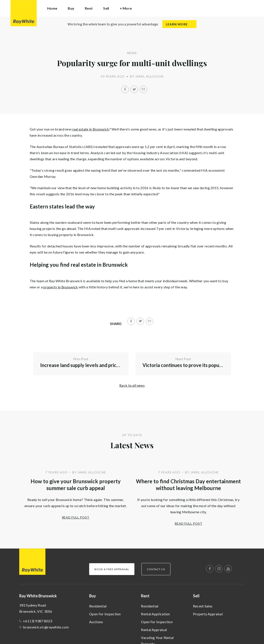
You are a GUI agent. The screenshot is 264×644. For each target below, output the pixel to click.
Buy (93, 596)
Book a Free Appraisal (112, 569)
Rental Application (155, 614)
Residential (98, 606)
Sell (196, 596)
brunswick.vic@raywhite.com (46, 627)
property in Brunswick (61, 287)
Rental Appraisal (154, 630)
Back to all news (132, 385)
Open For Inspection (105, 614)
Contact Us (156, 569)
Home (52, 8)
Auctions (96, 622)
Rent (145, 596)
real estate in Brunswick (90, 129)
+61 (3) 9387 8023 (37, 621)
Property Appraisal (208, 614)
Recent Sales (203, 606)
